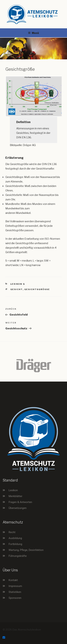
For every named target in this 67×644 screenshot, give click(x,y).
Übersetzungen (18, 508)
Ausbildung (15, 538)
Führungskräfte (18, 556)
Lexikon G (18, 284)
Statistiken (15, 592)
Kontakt (13, 580)
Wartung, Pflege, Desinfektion (26, 550)
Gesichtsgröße (37, 289)
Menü (33, 33)
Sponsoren (15, 598)
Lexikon (13, 490)
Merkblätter (15, 496)
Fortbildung (15, 544)
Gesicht (17, 289)
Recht (12, 532)
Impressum (15, 586)
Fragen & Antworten (20, 502)
